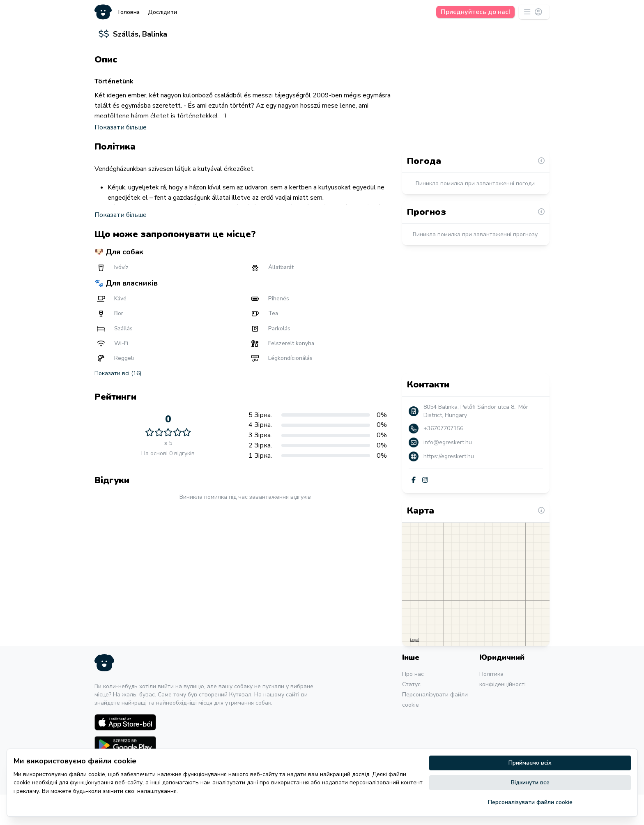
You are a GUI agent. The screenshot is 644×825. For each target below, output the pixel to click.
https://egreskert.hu (449, 487)
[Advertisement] (245, 603)
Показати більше (121, 156)
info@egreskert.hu (448, 473)
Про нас (413, 704)
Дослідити (162, 12)
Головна (129, 12)
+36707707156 (443, 459)
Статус (411, 715)
